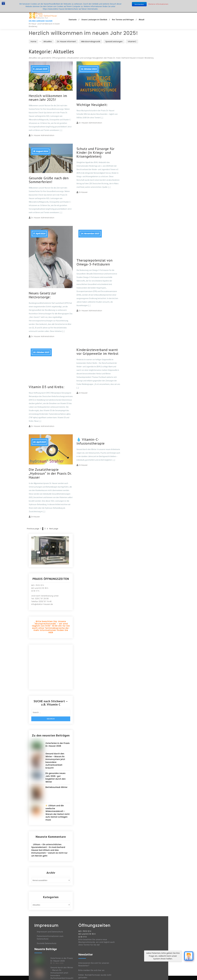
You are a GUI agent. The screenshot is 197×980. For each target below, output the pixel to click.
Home (33, 41)
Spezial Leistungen (114, 41)
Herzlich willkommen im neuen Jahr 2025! (48, 98)
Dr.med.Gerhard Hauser (41, 21)
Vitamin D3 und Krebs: (47, 387)
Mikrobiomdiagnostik (91, 41)
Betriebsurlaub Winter (56, 787)
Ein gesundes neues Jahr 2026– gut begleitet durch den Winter (56, 778)
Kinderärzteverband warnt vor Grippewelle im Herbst (97, 352)
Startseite (73, 20)
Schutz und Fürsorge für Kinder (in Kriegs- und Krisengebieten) (95, 153)
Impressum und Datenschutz (50, 932)
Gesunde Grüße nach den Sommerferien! (49, 180)
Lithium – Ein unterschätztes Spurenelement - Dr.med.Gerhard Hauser (48, 847)
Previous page (33, 529)
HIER (51, 632)
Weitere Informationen (158, 4)
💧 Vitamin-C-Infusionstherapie (91, 441)
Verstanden (139, 4)
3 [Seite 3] (45, 529)
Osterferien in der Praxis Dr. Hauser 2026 (58, 745)
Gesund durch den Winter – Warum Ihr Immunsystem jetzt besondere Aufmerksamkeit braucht (55, 761)
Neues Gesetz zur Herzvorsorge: (42, 295)
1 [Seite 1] (41, 529)
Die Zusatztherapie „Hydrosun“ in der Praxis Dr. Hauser (50, 473)
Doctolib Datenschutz (47, 943)
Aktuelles (48, 41)
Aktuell (141, 20)
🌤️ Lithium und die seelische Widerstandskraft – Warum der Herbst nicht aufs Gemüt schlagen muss (58, 813)
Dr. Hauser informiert (66, 41)
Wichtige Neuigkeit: (92, 105)
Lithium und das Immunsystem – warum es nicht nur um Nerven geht (49, 853)
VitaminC (132, 41)
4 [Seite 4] (47, 529)
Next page (54, 529)
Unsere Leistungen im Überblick (94, 20)
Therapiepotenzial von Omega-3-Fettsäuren (95, 262)
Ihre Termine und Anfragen (123, 20)
